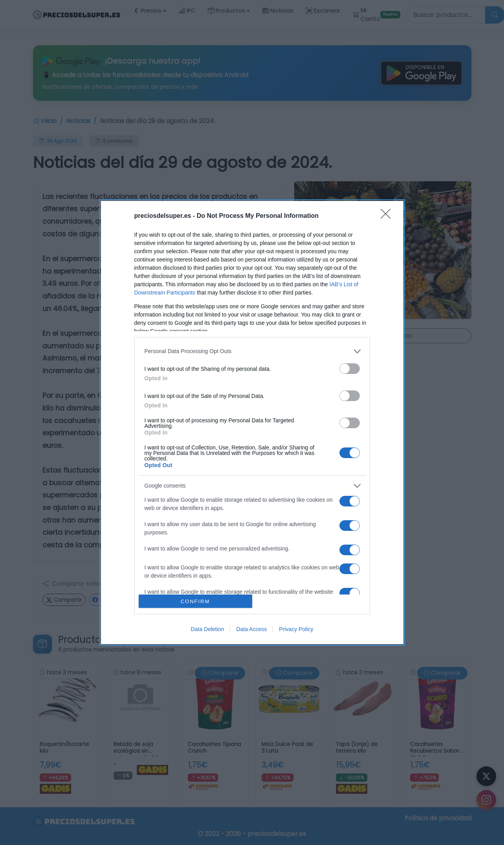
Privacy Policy (296, 629)
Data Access (251, 629)
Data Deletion (208, 629)
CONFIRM (195, 601)
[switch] (350, 369)
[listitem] (252, 351)
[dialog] (252, 423)
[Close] (388, 216)
